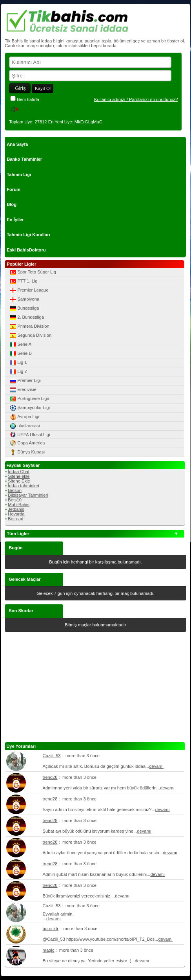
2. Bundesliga (26, 317)
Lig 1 (18, 363)
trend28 (50, 777)
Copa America (27, 443)
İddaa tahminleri (24, 486)
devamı (156, 766)
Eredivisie (23, 390)
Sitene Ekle (19, 481)
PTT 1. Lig (23, 281)
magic (49, 950)
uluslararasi (24, 426)
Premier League (29, 290)
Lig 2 (18, 372)
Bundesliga (24, 308)
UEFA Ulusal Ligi (29, 435)
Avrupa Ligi (24, 417)
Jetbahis (16, 509)
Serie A (20, 345)
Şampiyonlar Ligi (29, 408)
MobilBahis (19, 505)
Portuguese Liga (29, 399)
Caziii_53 (52, 756)
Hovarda (16, 514)
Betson (15, 490)
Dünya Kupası (27, 452)
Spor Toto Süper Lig (32, 272)
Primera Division (29, 327)
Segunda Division (30, 336)
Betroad (15, 519)
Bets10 (15, 500)
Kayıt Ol (43, 88)
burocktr (51, 929)
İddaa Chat (19, 472)
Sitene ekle (19, 476)
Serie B (20, 354)
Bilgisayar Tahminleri (28, 495)
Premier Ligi (25, 381)
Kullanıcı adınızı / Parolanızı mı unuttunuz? (136, 99)
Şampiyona (24, 299)
